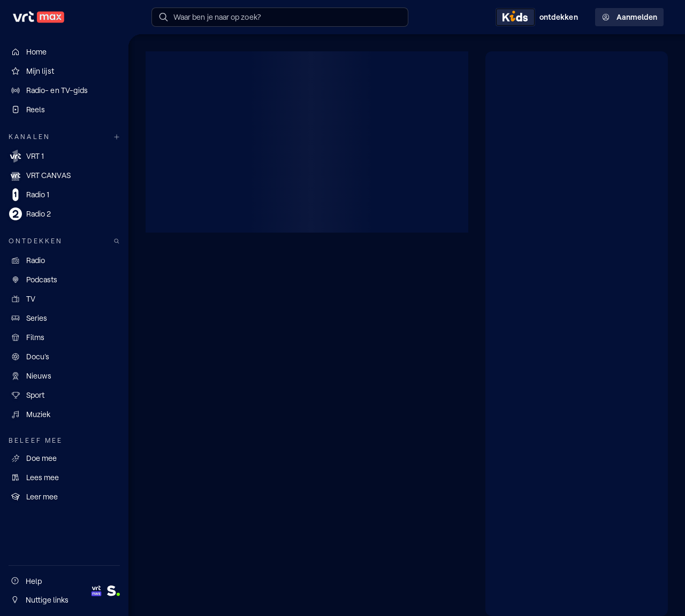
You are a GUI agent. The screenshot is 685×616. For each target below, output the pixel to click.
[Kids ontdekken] (539, 17)
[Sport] (64, 395)
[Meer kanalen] (117, 137)
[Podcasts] (64, 280)
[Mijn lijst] (64, 71)
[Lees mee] (64, 478)
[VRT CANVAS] (64, 175)
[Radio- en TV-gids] (64, 90)
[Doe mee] (64, 458)
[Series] (64, 318)
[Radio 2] (64, 214)
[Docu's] (64, 357)
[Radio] (64, 260)
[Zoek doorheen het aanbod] (117, 241)
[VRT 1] (64, 156)
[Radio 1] (64, 195)
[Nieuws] (64, 376)
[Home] (64, 52)
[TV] (64, 299)
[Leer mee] (64, 497)
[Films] (64, 337)
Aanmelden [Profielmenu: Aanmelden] (629, 17)
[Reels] (64, 110)
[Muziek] (64, 414)
